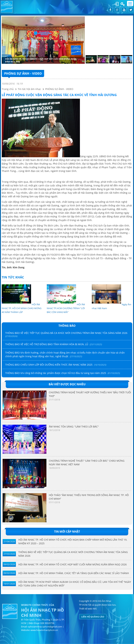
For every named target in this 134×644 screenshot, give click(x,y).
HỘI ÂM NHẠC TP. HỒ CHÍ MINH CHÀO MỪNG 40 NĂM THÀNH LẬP (22, 308)
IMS (95, 609)
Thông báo (67, 326)
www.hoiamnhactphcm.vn (44, 630)
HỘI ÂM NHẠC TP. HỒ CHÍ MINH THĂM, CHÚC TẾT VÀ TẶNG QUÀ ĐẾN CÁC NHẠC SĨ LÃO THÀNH (74, 573)
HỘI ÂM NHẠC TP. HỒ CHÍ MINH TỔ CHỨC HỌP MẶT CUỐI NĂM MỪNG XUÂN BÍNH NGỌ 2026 (72, 564)
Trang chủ (8, 89)
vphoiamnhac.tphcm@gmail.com (45, 627)
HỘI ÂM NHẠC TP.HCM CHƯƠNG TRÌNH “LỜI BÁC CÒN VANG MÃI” (66, 308)
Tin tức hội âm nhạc (29, 89)
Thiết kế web (86, 609)
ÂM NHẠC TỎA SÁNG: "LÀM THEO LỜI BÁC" (74, 427)
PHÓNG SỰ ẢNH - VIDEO (23, 73)
